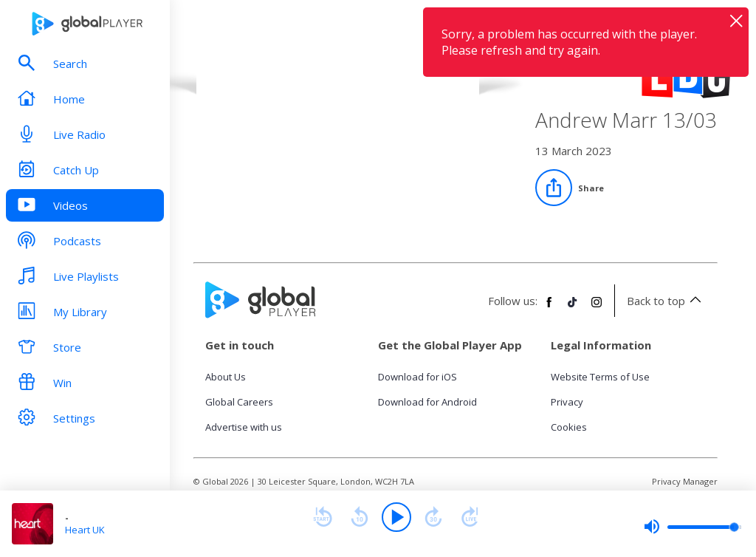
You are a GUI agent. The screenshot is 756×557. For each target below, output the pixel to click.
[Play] (396, 517)
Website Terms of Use (600, 377)
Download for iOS (417, 377)
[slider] (693, 527)
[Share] (570, 188)
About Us (226, 377)
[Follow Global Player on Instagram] (597, 308)
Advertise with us (244, 427)
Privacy (567, 402)
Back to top (666, 301)
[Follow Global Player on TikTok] (573, 308)
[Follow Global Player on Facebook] (549, 308)
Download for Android (427, 402)
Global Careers (239, 402)
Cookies (569, 427)
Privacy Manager (685, 481)
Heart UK (85, 530)
